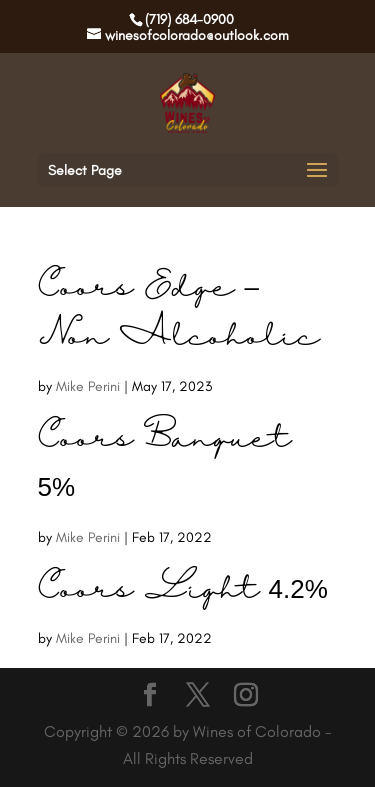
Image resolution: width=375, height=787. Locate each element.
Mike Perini (88, 386)
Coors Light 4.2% (183, 590)
